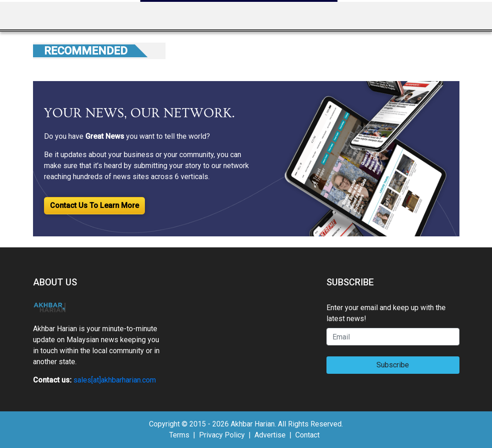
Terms (179, 435)
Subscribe (393, 365)
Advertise (270, 435)
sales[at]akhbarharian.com (115, 380)
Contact (307, 435)
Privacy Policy (222, 435)
